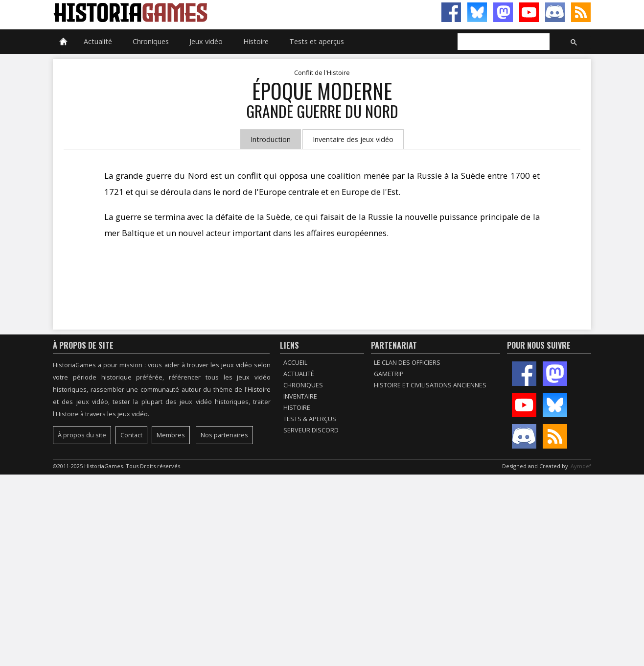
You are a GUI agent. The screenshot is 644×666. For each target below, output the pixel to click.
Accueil (295, 363)
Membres (171, 435)
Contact (131, 435)
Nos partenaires (224, 435)
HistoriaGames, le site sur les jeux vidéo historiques (187, 12)
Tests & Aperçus (310, 419)
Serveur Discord (311, 430)
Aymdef (581, 466)
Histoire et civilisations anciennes (430, 385)
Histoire (256, 41)
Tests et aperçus (317, 41)
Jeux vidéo (206, 41)
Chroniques (151, 41)
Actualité (98, 41)
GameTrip (389, 374)
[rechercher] (503, 42)
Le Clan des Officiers (407, 363)
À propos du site (82, 435)
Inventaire (300, 396)
